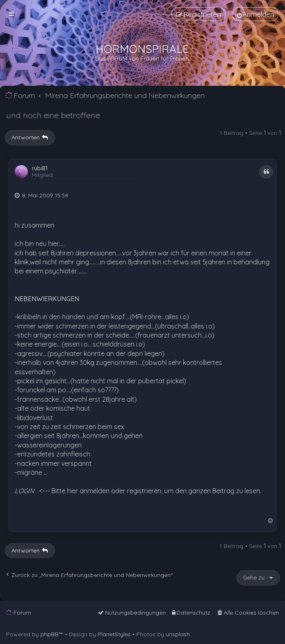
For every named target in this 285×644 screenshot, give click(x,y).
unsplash (178, 634)
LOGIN (24, 491)
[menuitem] (255, 14)
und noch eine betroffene (53, 115)
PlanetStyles (114, 634)
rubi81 (40, 169)
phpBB (49, 634)
